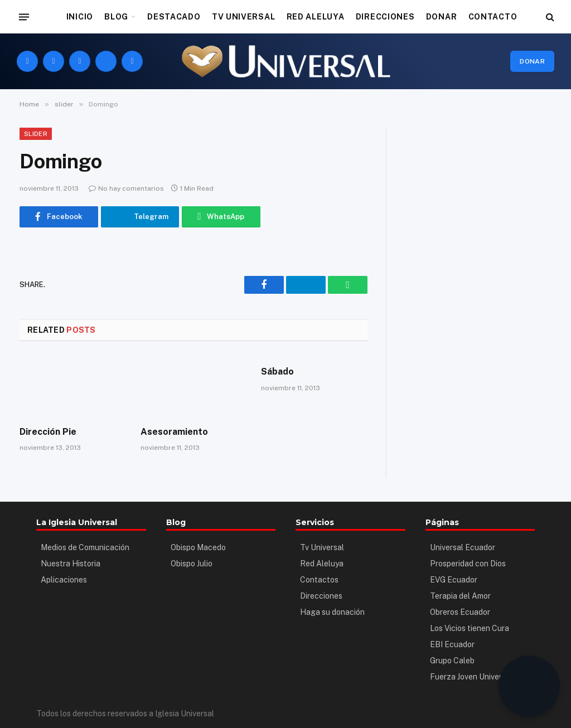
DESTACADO (174, 17)
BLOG (116, 17)
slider (36, 134)
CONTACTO (493, 17)
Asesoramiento (174, 432)
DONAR (442, 17)
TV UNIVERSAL (243, 17)
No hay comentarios (126, 188)
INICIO (80, 17)
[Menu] (24, 17)
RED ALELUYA (316, 17)
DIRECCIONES (385, 17)
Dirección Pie (48, 432)
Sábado (277, 372)
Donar (532, 61)
